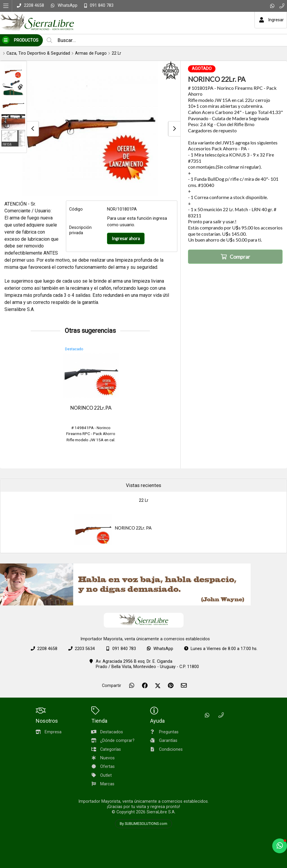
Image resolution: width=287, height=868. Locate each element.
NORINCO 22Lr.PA (91, 408)
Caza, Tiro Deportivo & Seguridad (38, 53)
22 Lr (116, 53)
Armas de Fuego (91, 53)
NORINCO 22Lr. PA (133, 528)
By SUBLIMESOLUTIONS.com (143, 824)
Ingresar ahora (126, 238)
